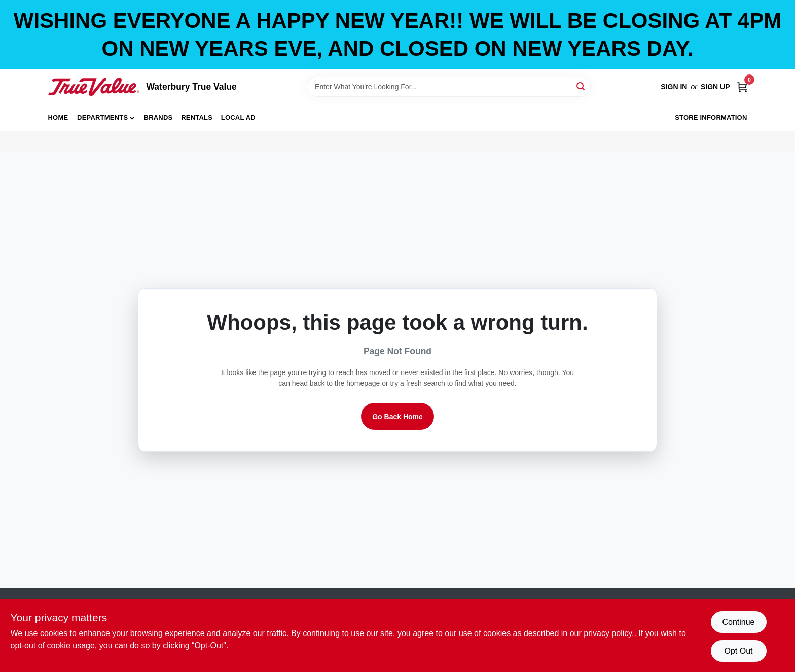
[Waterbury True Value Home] (94, 87)
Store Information (711, 117)
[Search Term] (449, 87)
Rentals (197, 117)
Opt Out (738, 651)
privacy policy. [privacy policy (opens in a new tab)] (609, 633)
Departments (102, 117)
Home (58, 117)
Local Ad (238, 117)
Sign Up (715, 87)
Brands (158, 117)
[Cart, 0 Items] (742, 87)
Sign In (674, 87)
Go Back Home (397, 417)
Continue (738, 622)
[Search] (581, 86)
